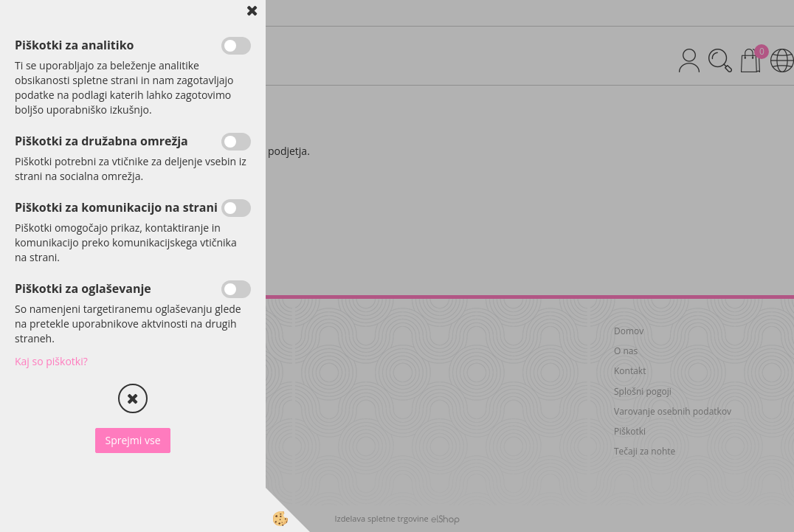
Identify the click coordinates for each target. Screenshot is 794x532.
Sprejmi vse (132, 440)
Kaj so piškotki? (51, 361)
